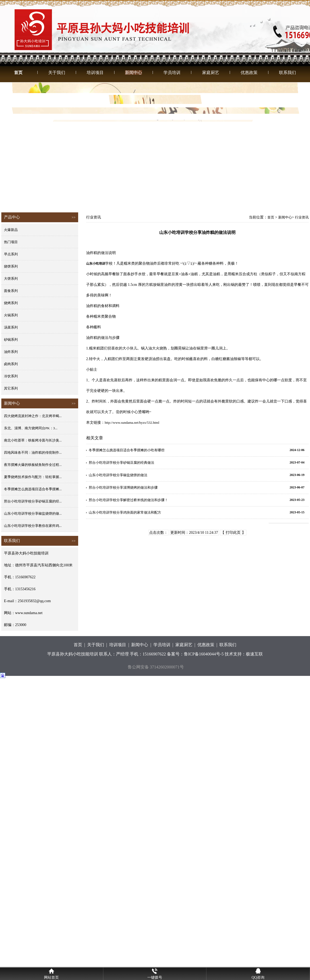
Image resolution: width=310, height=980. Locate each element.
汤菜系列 (11, 327)
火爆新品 (11, 230)
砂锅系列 (11, 340)
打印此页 (233, 533)
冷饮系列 (11, 376)
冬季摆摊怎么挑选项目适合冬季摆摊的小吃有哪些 (127, 450)
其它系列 (11, 388)
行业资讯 (302, 217)
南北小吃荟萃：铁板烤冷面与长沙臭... (33, 440)
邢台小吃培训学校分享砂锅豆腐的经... (33, 501)
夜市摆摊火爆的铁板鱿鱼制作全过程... (33, 465)
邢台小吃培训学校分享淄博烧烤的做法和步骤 (123, 487)
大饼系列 (11, 279)
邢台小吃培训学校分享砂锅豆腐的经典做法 (121, 463)
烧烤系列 (11, 303)
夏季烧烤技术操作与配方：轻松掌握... (33, 477)
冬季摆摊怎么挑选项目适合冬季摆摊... (33, 489)
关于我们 (57, 73)
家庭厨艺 (211, 73)
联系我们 (287, 73)
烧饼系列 (11, 266)
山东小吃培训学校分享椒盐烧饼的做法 (118, 475)
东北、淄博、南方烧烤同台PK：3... (31, 428)
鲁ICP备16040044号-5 (204, 654)
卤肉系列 (11, 364)
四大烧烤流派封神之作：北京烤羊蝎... (33, 416)
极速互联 (254, 654)
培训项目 (95, 73)
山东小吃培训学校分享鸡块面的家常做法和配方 (125, 512)
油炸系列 (11, 352)
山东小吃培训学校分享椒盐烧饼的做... (33, 513)
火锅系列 (11, 315)
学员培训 (172, 73)
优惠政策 (249, 73)
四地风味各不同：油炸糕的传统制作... (33, 452)
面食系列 (11, 291)
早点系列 (11, 254)
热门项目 (11, 242)
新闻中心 (134, 73)
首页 (18, 73)
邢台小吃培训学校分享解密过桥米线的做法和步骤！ (128, 500)
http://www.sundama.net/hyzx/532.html (132, 423)
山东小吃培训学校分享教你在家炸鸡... (33, 526)
